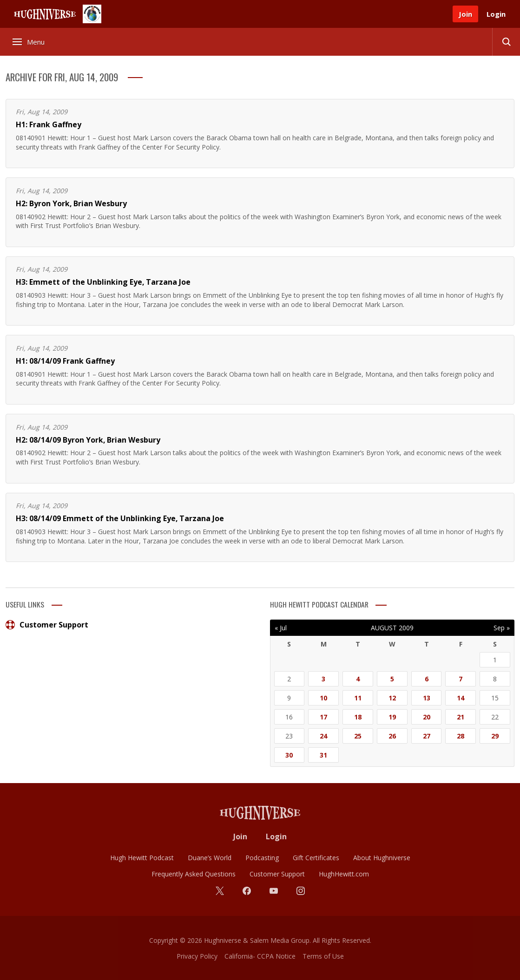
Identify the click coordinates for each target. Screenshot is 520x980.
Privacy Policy (197, 956)
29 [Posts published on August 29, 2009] (495, 736)
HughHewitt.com (344, 874)
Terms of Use (323, 956)
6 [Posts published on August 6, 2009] (427, 679)
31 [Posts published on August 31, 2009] (323, 755)
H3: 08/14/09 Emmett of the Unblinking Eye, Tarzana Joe (120, 518)
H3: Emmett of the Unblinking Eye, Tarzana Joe (103, 282)
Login (496, 14)
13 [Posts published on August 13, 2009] (427, 698)
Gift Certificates (316, 858)
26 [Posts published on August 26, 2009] (392, 736)
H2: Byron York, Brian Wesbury (71, 203)
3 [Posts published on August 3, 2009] (323, 679)
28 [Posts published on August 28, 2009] (461, 736)
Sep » (502, 628)
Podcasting (262, 858)
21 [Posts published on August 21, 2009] (461, 717)
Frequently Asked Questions (194, 874)
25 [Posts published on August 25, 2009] (358, 736)
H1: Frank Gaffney (49, 124)
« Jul (281, 628)
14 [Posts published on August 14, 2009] (461, 698)
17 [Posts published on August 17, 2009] (323, 717)
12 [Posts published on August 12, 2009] (392, 698)
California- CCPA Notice (260, 956)
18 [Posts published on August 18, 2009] (358, 717)
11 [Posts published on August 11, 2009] (358, 698)
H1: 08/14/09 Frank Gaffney (65, 361)
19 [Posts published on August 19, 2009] (392, 717)
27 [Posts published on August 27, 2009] (427, 736)
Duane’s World (210, 858)
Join (465, 14)
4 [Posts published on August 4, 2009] (358, 679)
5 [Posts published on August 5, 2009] (392, 679)
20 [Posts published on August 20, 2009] (427, 717)
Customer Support (47, 625)
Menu (29, 42)
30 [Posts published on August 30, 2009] (289, 755)
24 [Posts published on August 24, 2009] (323, 736)
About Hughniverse (382, 858)
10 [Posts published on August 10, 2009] (323, 698)
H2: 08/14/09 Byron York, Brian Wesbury (88, 440)
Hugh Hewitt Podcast (142, 858)
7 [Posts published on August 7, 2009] (461, 679)
